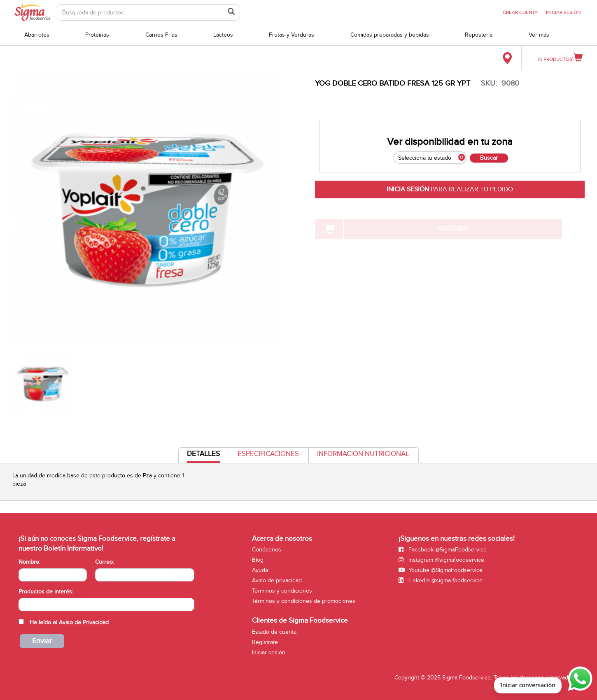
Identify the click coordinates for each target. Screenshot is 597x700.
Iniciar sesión (269, 652)
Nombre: (29, 562)
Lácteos (223, 35)
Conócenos (267, 550)
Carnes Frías (161, 35)
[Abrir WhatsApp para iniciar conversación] (579, 679)
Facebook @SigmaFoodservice (443, 550)
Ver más (539, 35)
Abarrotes (37, 35)
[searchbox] (23, 604)
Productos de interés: (46, 592)
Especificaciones (268, 454)
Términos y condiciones (282, 591)
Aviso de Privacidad (84, 622)
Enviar (42, 641)
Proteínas (97, 35)
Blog (258, 560)
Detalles (203, 456)
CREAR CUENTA (520, 12)
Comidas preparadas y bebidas (390, 35)
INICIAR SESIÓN (563, 12)
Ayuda (260, 570)
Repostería (479, 35)
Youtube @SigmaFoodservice (441, 570)
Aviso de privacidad (277, 580)
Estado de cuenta (274, 632)
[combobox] (106, 605)
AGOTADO (453, 229)
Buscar (489, 158)
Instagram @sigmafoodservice (441, 560)
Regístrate (265, 642)
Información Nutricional (363, 454)
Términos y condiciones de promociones (304, 601)
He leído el (69, 622)
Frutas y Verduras (292, 35)
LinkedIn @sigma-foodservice (441, 580)
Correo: (105, 562)
